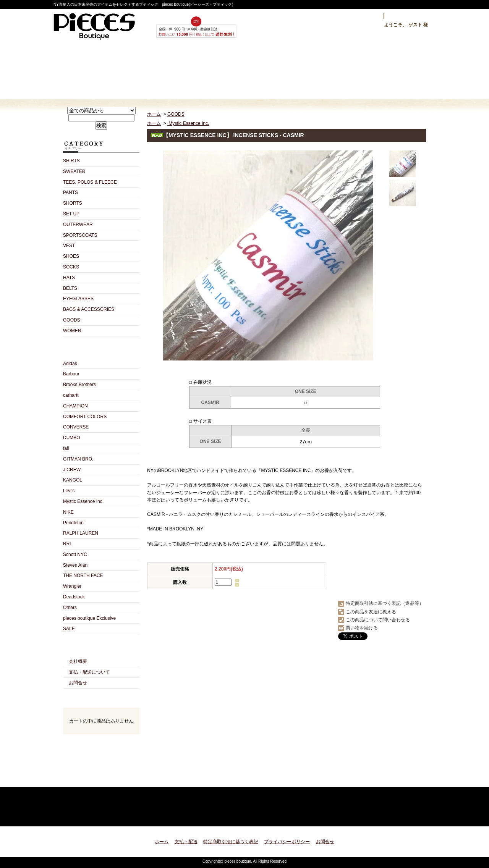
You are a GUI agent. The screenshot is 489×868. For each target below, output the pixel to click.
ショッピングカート (392, 71)
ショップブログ (245, 71)
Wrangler (72, 586)
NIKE (68, 512)
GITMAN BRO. (78, 459)
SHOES (71, 256)
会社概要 (78, 661)
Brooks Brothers (79, 385)
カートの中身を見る (101, 744)
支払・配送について (171, 71)
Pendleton (73, 523)
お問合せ (318, 71)
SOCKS (71, 267)
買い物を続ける (362, 628)
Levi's (69, 491)
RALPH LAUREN (81, 533)
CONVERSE (76, 427)
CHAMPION (75, 406)
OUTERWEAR (78, 225)
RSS (88, 778)
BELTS (70, 288)
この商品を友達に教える (371, 612)
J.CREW (72, 470)
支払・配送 (186, 842)
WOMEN (72, 331)
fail (66, 448)
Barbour (71, 374)
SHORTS (73, 203)
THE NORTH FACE (83, 575)
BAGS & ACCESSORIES (89, 309)
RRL (68, 544)
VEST (69, 246)
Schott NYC (75, 554)
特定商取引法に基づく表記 (231, 842)
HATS (69, 278)
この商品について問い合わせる (378, 620)
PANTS (70, 192)
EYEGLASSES (78, 299)
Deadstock (74, 597)
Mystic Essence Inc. (83, 501)
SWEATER (74, 171)
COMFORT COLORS (85, 417)
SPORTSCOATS (80, 235)
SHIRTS (71, 161)
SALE (69, 629)
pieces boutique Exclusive (89, 618)
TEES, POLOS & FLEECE (90, 182)
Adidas (70, 364)
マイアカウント (408, 16)
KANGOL (73, 480)
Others (70, 608)
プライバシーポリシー (287, 842)
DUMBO (72, 438)
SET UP (71, 214)
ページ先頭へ (414, 816)
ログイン (366, 16)
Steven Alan (75, 565)
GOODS (72, 320)
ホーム (97, 71)
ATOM (115, 778)
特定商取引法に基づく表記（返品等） (385, 603)
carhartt (71, 395)
